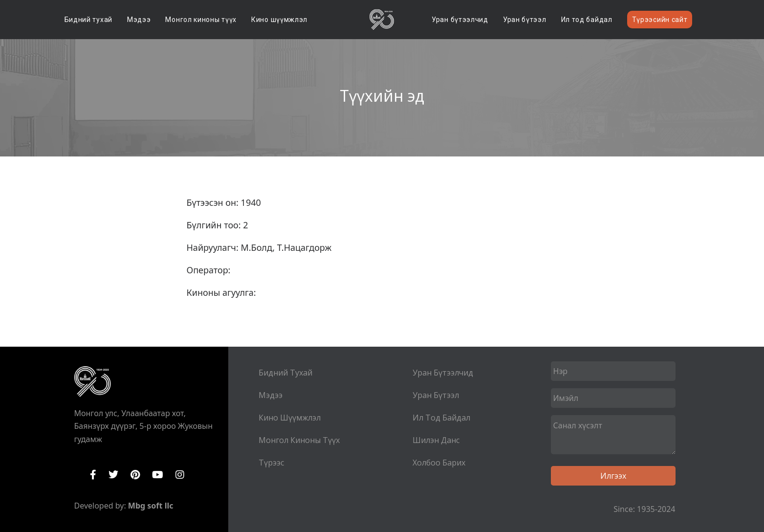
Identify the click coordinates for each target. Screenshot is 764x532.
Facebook (93, 475)
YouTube (158, 475)
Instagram (180, 475)
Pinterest (135, 475)
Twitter (113, 475)
